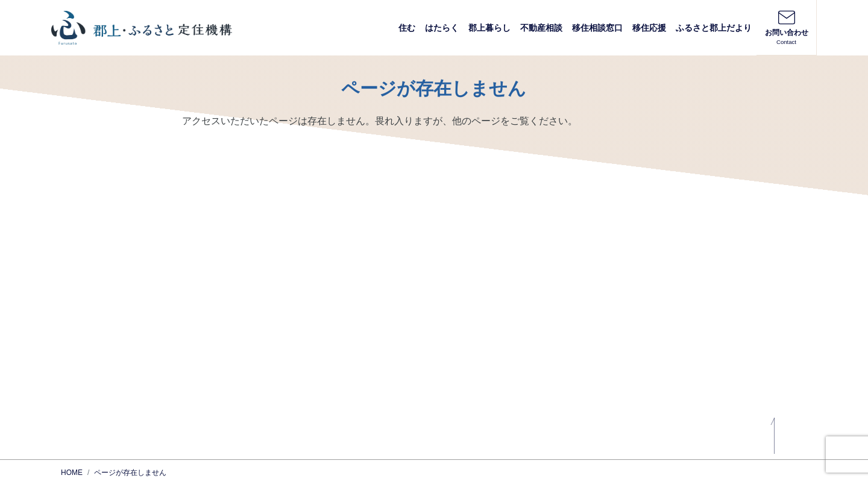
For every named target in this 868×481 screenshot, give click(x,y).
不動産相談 (541, 28)
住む (407, 28)
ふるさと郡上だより (714, 28)
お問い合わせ (786, 27)
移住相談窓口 (597, 28)
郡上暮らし (489, 28)
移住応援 (649, 28)
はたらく (442, 28)
